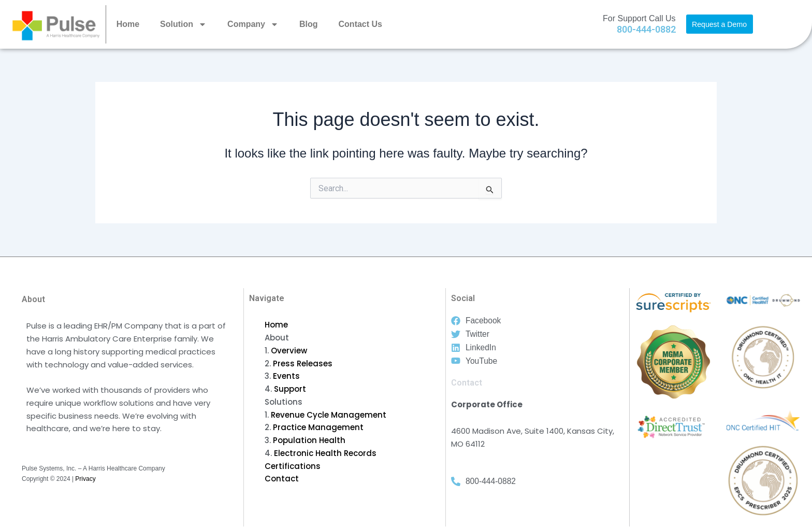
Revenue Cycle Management (329, 415)
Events (286, 376)
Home (128, 24)
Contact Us (360, 24)
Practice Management (318, 427)
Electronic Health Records (325, 453)
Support (290, 389)
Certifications (293, 466)
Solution (183, 24)
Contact (282, 479)
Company (253, 24)
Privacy (85, 479)
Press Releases (303, 364)
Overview (289, 351)
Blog (309, 24)
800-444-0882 (646, 29)
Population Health (309, 440)
